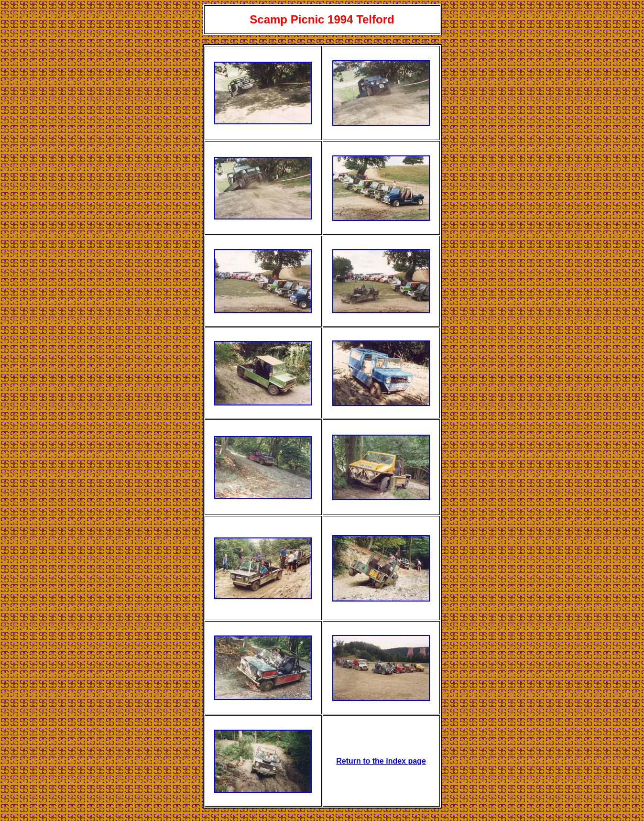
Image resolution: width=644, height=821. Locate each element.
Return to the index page (381, 761)
